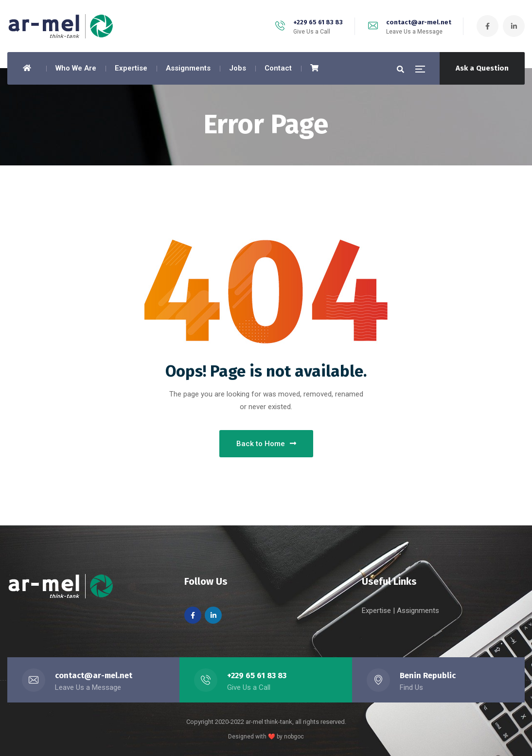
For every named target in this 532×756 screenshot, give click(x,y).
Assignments (418, 611)
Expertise (377, 611)
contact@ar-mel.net (419, 22)
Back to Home (266, 444)
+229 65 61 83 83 (318, 22)
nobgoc (294, 737)
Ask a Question (482, 68)
